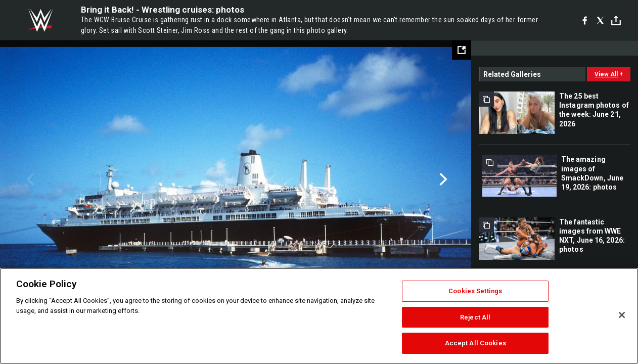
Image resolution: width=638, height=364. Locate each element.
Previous (29, 179)
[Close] (622, 315)
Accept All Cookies (475, 343)
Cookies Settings (475, 291)
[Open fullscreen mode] (462, 50)
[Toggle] (616, 20)
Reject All (475, 317)
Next (442, 179)
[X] (600, 20)
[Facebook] (585, 20)
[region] (319, 316)
